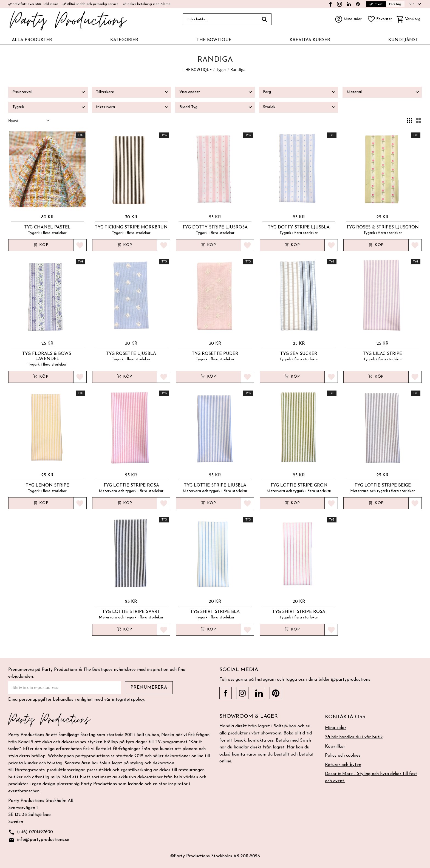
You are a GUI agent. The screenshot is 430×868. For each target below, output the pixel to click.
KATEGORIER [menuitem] (124, 40)
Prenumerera (149, 688)
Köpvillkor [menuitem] (335, 747)
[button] (380, 19)
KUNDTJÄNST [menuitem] (403, 40)
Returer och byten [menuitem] (343, 765)
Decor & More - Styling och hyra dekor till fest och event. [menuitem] (371, 777)
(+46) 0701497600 (31, 832)
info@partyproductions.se (39, 840)
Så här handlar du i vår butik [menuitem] (354, 737)
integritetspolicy (128, 700)
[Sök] (264, 19)
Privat (376, 4)
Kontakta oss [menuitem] (345, 717)
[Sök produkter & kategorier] (220, 19)
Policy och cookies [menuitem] (343, 756)
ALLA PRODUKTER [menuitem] (32, 40)
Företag (395, 4)
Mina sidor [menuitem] (336, 728)
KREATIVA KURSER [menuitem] (310, 40)
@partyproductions (351, 680)
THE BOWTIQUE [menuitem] (214, 40)
